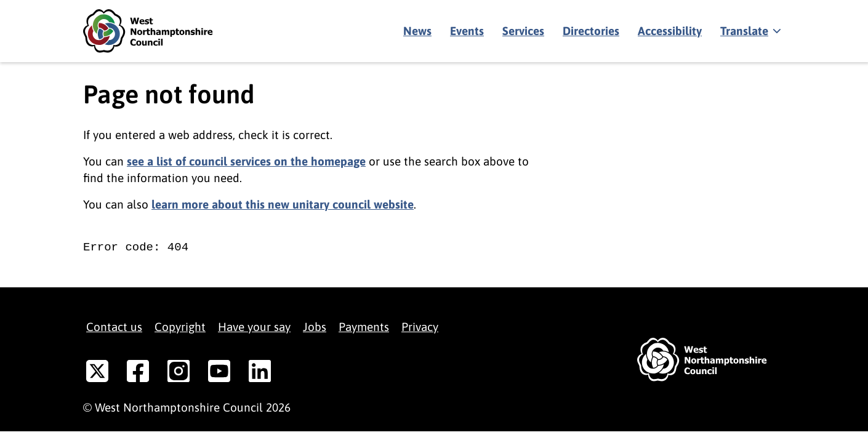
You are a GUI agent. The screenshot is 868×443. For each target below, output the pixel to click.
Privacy (420, 327)
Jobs (315, 327)
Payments (364, 327)
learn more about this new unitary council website (283, 204)
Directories (591, 31)
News (417, 31)
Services (523, 31)
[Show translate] (749, 31)
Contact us (114, 327)
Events (467, 31)
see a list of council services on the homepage (246, 161)
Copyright (180, 327)
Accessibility (670, 31)
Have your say (254, 327)
